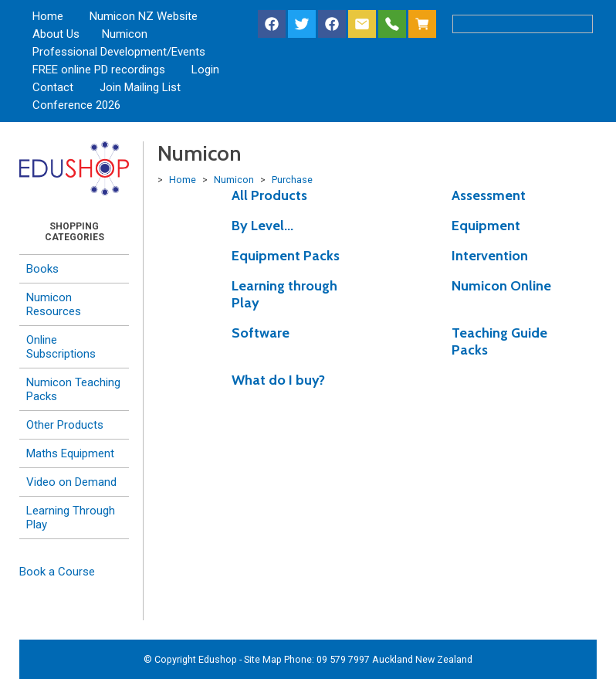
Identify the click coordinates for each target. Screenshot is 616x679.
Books (42, 269)
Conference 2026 (76, 105)
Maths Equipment (70, 453)
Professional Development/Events (119, 52)
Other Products (65, 425)
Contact (53, 87)
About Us (56, 34)
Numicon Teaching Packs (73, 389)
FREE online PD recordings (99, 70)
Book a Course (57, 572)
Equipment (486, 226)
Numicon (125, 34)
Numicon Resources (54, 304)
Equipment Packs (286, 256)
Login (205, 70)
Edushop (218, 659)
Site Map (263, 659)
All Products (269, 195)
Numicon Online (501, 286)
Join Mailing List (140, 87)
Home (48, 16)
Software (261, 333)
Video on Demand (71, 482)
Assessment (489, 195)
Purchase (292, 180)
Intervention (490, 256)
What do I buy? (278, 380)
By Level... (262, 226)
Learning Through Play (71, 518)
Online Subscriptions (61, 347)
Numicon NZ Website (144, 16)
